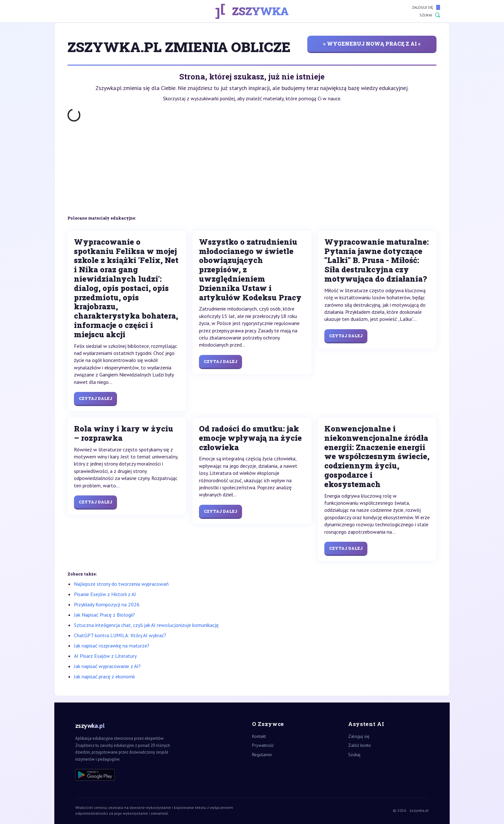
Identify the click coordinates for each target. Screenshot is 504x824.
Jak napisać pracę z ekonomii (104, 676)
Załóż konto (360, 745)
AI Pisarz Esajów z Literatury (105, 656)
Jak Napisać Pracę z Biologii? (104, 615)
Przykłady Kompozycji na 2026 (107, 604)
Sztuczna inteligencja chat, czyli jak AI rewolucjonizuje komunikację (146, 625)
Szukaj (430, 15)
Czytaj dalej (95, 398)
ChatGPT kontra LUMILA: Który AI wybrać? (120, 635)
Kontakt (259, 736)
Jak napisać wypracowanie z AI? (107, 666)
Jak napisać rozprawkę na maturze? (112, 646)
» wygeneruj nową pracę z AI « (372, 44)
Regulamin (262, 755)
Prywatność (263, 745)
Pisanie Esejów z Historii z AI (105, 594)
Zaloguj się (426, 7)
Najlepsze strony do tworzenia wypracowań (121, 584)
